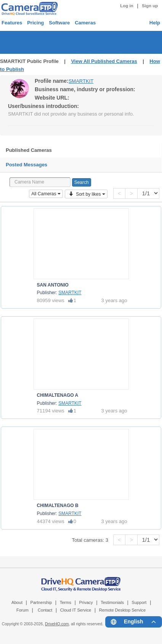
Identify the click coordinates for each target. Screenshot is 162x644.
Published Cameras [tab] (29, 150)
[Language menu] (134, 622)
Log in (127, 6)
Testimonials (112, 602)
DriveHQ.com (57, 624)
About (17, 602)
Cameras (85, 23)
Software (59, 23)
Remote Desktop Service (122, 610)
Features (12, 23)
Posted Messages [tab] (26, 165)
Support (139, 602)
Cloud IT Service (76, 610)
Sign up (150, 6)
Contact (45, 610)
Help (155, 23)
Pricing (35, 23)
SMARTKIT (81, 81)
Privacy (86, 602)
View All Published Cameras (104, 61)
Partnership (41, 602)
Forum (22, 610)
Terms (66, 602)
